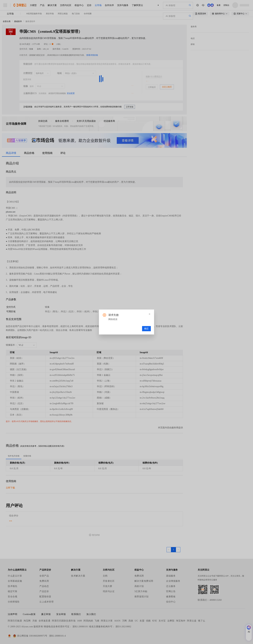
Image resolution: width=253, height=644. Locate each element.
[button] (150, 314)
